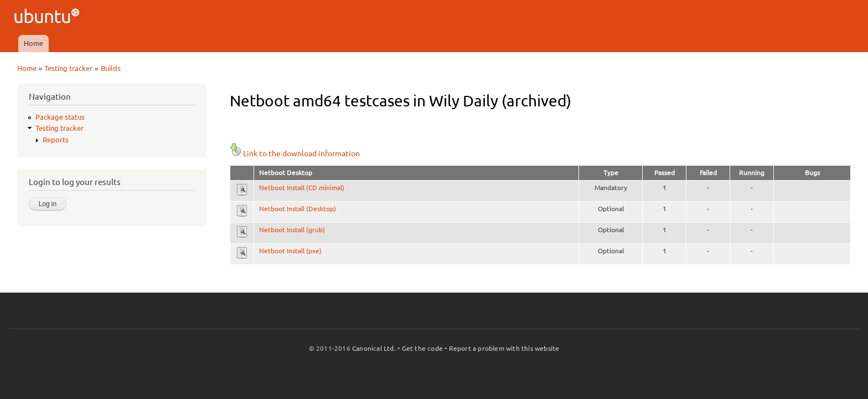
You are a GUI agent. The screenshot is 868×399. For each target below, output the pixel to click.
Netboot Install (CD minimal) (302, 188)
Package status (60, 117)
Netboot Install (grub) (292, 230)
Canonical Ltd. (374, 348)
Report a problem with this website (504, 348)
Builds (111, 68)
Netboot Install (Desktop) (298, 209)
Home (33, 43)
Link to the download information (295, 154)
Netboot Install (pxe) (290, 251)
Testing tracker (68, 68)
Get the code (422, 348)
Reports (56, 140)
